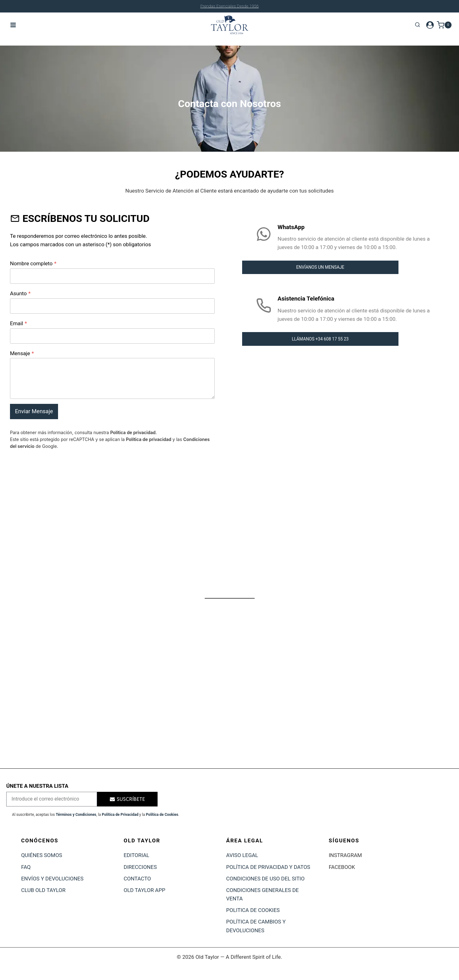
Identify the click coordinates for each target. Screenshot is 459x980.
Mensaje (22, 353)
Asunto (20, 293)
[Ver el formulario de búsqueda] (417, 25)
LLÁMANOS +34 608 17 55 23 (320, 339)
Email (18, 323)
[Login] (430, 25)
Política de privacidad (133, 432)
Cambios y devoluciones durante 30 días (229, 6)
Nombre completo (33, 263)
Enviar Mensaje (34, 411)
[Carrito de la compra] (444, 25)
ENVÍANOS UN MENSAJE (320, 267)
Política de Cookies (162, 815)
